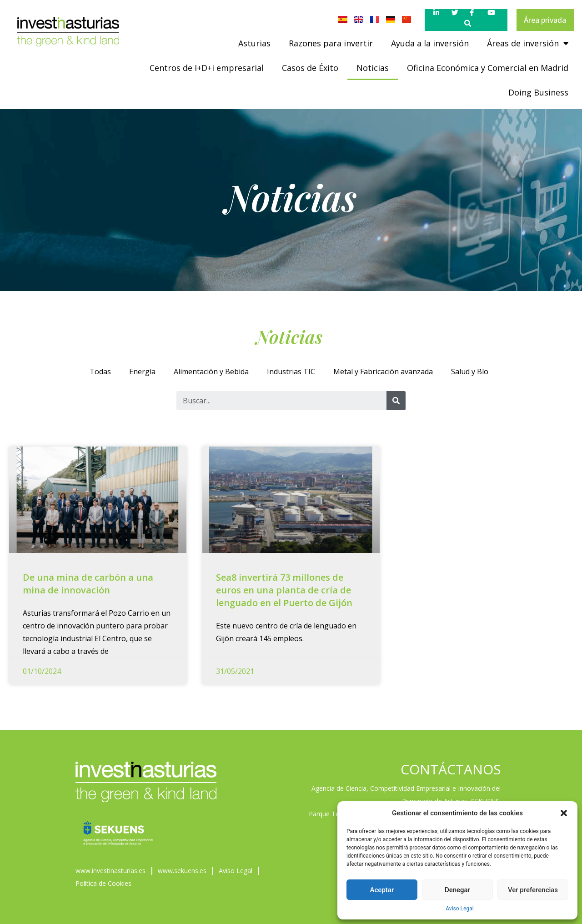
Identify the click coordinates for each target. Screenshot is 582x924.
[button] (564, 813)
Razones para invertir (331, 43)
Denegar (457, 890)
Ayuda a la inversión (430, 43)
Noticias (373, 68)
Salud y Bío (470, 372)
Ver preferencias (533, 890)
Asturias (254, 43)
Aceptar (382, 890)
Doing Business (538, 92)
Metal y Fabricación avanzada (383, 372)
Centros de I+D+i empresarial (207, 68)
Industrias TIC (291, 372)
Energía (142, 372)
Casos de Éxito (310, 68)
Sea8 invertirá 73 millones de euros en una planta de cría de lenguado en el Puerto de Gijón (284, 590)
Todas (100, 372)
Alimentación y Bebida (211, 372)
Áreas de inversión (528, 43)
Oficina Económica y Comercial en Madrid (488, 68)
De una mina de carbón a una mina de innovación (88, 584)
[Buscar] (396, 401)
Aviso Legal (459, 909)
